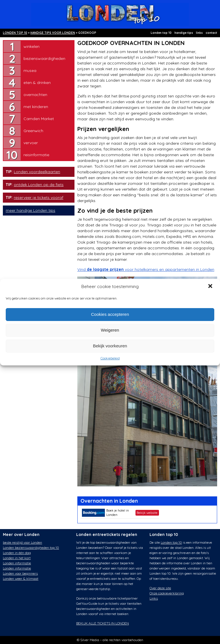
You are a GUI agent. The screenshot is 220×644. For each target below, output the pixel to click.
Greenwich (33, 131)
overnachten (35, 95)
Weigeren (110, 330)
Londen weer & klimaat (21, 579)
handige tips (184, 33)
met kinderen (36, 107)
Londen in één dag (17, 553)
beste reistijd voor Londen (22, 542)
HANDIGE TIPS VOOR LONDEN (53, 33)
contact (211, 33)
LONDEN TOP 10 (15, 33)
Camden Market (39, 119)
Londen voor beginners (20, 573)
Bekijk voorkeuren (110, 346)
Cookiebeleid (110, 358)
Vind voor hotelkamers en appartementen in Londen (146, 269)
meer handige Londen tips (31, 210)
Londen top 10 (161, 33)
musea (30, 71)
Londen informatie (17, 563)
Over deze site (160, 588)
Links (154, 598)
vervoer (31, 143)
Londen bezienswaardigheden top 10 (31, 548)
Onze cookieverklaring (167, 593)
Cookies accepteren (110, 314)
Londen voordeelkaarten (37, 172)
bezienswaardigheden (44, 58)
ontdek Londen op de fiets (39, 185)
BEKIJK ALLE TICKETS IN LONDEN (103, 623)
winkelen (32, 46)
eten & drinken (37, 83)
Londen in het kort (17, 558)
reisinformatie (36, 155)
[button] (211, 287)
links (199, 33)
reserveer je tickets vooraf (39, 197)
